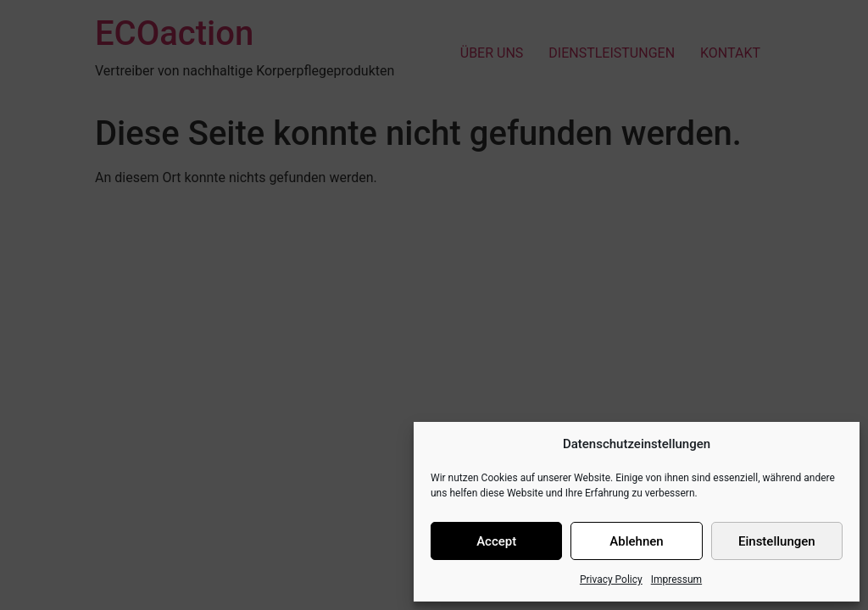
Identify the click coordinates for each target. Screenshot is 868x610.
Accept (496, 541)
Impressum (676, 579)
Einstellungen (777, 541)
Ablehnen (636, 541)
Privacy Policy (611, 579)
